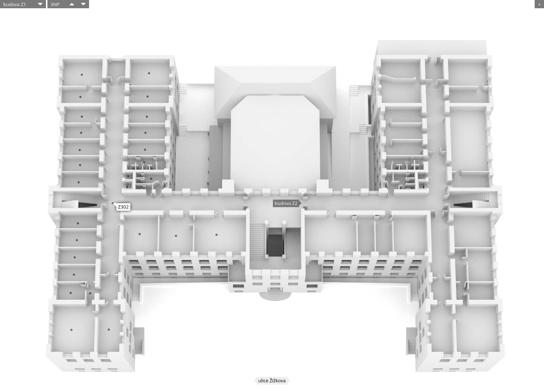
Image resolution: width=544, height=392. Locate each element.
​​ (72, 4)
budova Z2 (286, 203)
